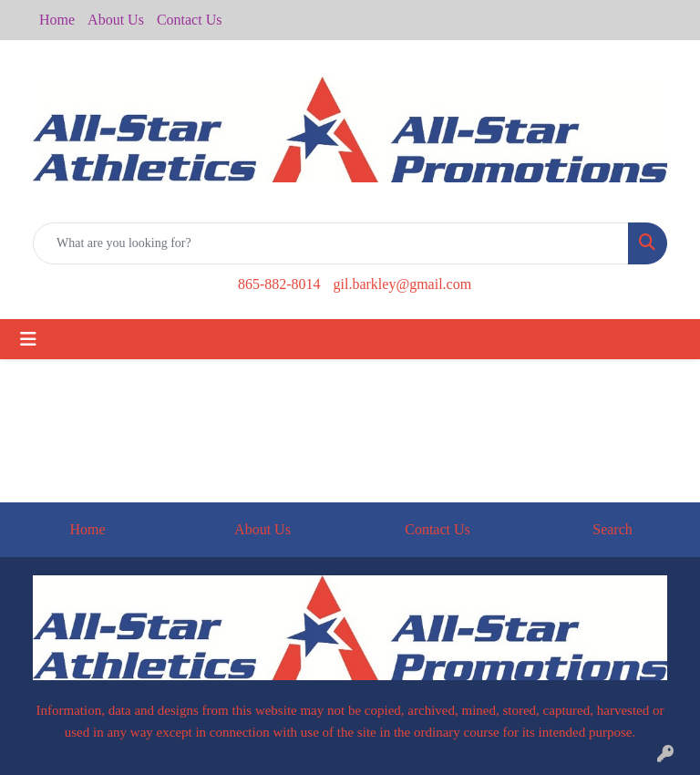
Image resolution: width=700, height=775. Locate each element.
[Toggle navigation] (28, 339)
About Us (116, 20)
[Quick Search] (331, 243)
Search (612, 529)
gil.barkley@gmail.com (403, 284)
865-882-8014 (279, 284)
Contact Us (190, 20)
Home (57, 20)
